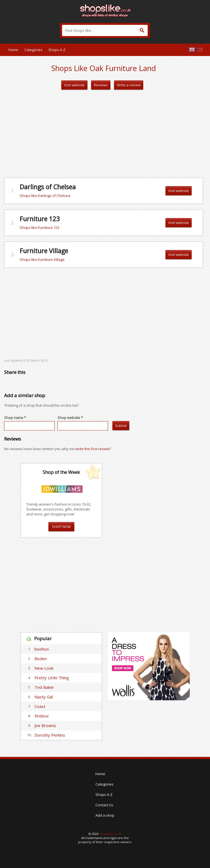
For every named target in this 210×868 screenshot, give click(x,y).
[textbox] (105, 30)
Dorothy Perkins (50, 735)
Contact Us (104, 805)
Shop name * (15, 418)
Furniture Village (44, 251)
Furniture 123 (40, 219)
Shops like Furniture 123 (40, 228)
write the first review (92, 449)
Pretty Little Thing (52, 678)
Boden (41, 659)
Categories (33, 50)
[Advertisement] (104, 134)
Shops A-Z (57, 50)
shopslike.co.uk (110, 834)
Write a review (129, 85)
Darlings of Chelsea (48, 187)
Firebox (42, 716)
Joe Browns (45, 725)
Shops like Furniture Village (42, 259)
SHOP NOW (61, 527)
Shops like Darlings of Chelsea (45, 196)
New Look (44, 668)
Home (13, 50)
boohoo (42, 649)
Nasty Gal (44, 697)
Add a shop (105, 815)
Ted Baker (44, 687)
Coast (40, 706)
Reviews (101, 85)
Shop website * (70, 418)
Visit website (74, 85)
